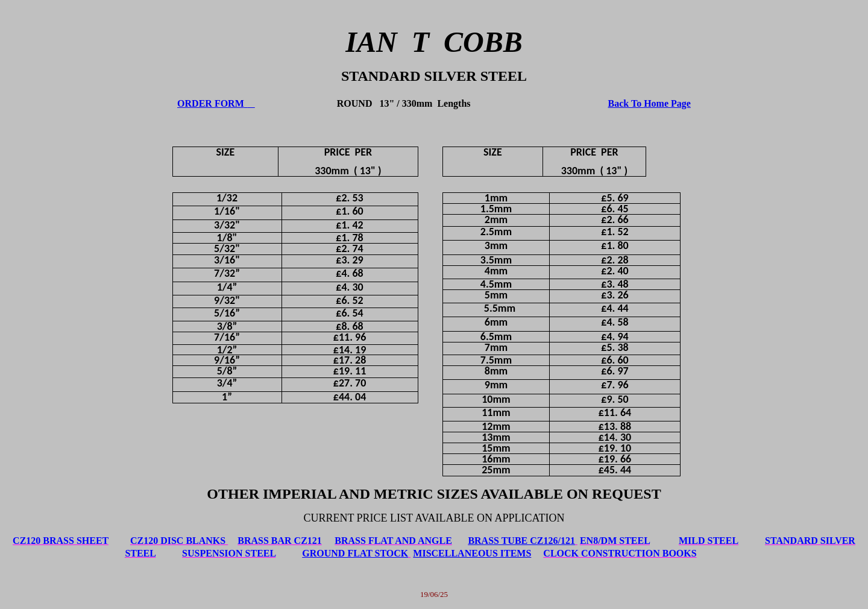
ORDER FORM (211, 103)
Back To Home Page (649, 103)
